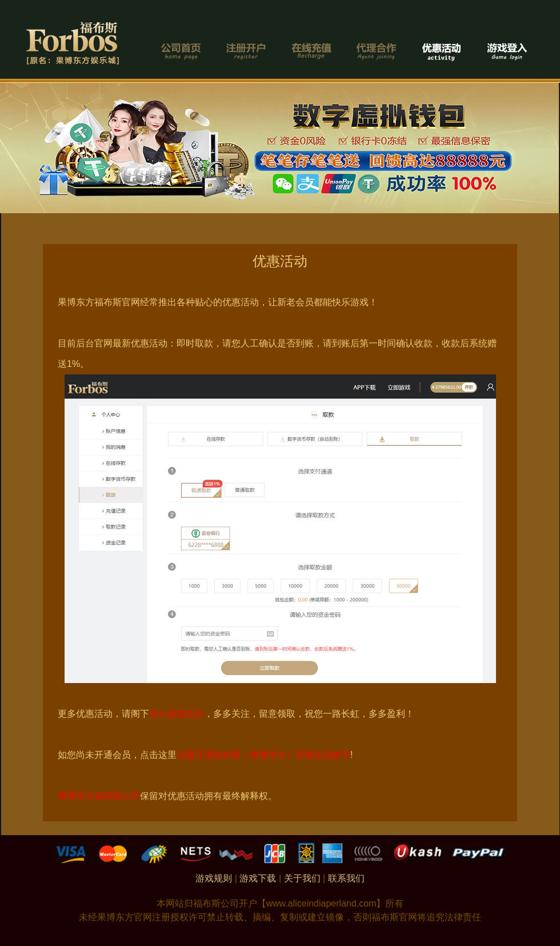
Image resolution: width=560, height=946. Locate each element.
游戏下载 (258, 878)
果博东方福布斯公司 (99, 796)
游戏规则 (214, 878)
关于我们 (302, 878)
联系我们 (346, 878)
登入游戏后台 (177, 714)
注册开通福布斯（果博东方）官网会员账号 (263, 755)
